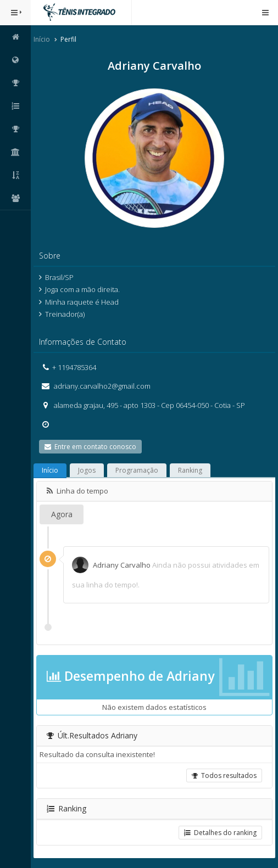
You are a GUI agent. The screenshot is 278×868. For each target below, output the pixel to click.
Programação (137, 470)
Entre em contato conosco (90, 447)
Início (42, 39)
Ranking (190, 470)
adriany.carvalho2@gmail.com (101, 386)
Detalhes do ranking (220, 833)
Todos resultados (224, 775)
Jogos (87, 470)
